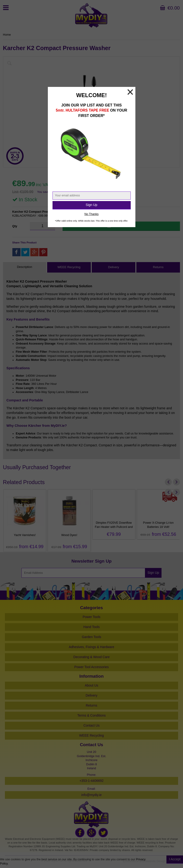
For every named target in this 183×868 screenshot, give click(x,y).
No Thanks (92, 214)
